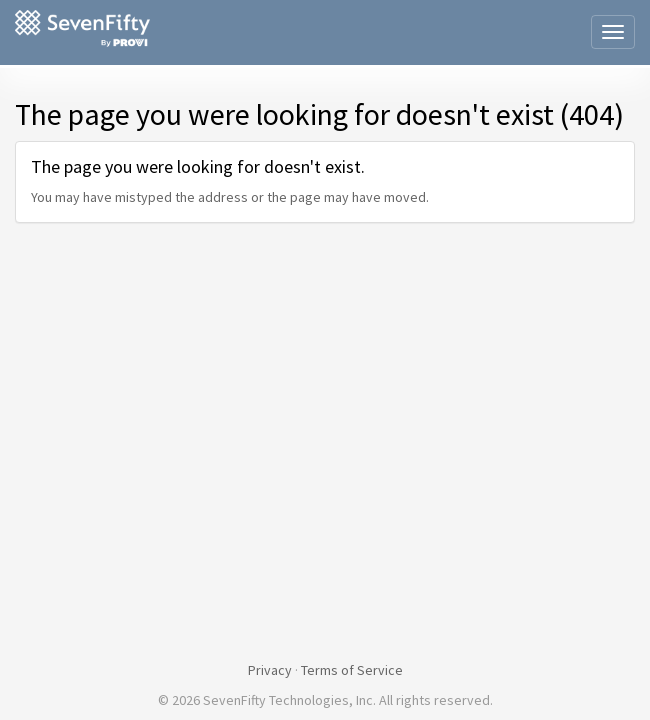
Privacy (270, 670)
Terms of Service (352, 670)
